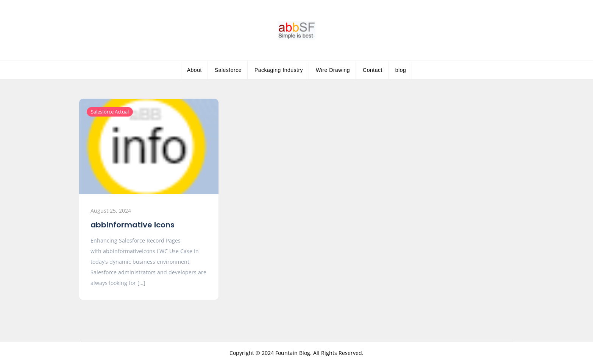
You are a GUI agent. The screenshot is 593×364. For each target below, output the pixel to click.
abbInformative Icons (133, 225)
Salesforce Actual (110, 112)
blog (401, 70)
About (194, 70)
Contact (373, 70)
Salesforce (228, 70)
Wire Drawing (333, 70)
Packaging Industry (279, 70)
